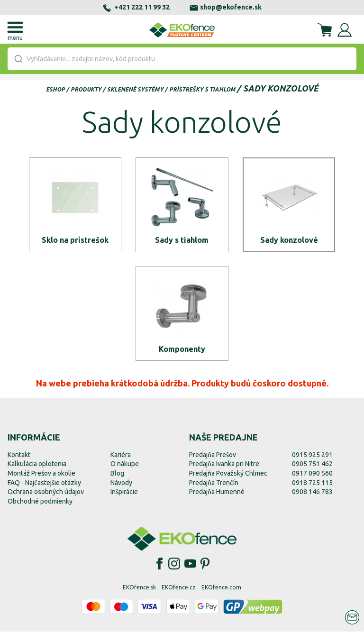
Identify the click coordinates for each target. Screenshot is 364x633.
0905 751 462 (312, 466)
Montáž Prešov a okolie (41, 475)
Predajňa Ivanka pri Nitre (224, 466)
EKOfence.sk (139, 589)
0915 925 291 (312, 456)
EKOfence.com (221, 589)
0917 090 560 (312, 475)
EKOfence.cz (179, 589)
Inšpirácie (124, 493)
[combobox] (182, 59)
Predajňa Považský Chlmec (228, 475)
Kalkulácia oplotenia (37, 466)
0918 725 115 (312, 484)
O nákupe (125, 466)
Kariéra (121, 456)
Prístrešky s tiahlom (202, 89)
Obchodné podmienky (40, 503)
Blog (117, 475)
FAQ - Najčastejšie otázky (44, 484)
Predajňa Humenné (217, 493)
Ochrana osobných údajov (46, 493)
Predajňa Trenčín (214, 484)
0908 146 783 (312, 493)
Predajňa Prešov (213, 456)
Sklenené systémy (135, 89)
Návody (121, 484)
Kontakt (19, 456)
